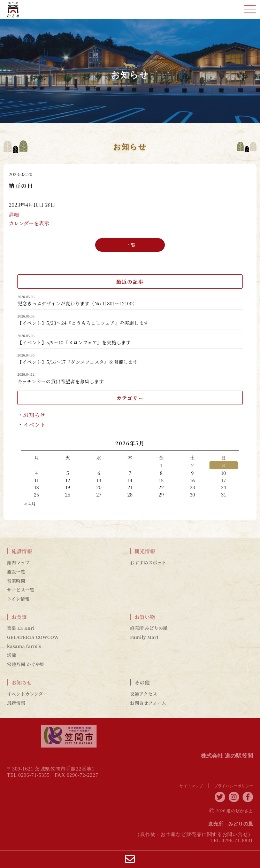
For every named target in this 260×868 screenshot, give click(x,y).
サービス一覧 (21, 590)
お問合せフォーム (148, 703)
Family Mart (144, 637)
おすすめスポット (148, 563)
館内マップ (18, 563)
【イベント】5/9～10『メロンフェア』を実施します (74, 343)
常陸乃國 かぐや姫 (26, 664)
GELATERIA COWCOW (33, 637)
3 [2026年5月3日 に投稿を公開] (223, 465)
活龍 (12, 655)
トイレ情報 (18, 599)
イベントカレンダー (27, 694)
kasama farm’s (24, 646)
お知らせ (34, 415)
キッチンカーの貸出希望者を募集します (61, 382)
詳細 (14, 215)
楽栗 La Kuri (21, 628)
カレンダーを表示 (29, 224)
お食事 (19, 617)
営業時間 (16, 581)
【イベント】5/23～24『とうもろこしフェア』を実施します (83, 323)
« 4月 (30, 503)
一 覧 (130, 244)
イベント (34, 425)
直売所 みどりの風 (149, 628)
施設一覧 (16, 572)
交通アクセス (144, 694)
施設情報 (22, 551)
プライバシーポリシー (234, 786)
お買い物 (145, 617)
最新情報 (16, 703)
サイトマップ (191, 786)
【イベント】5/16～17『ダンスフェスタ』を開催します (78, 362)
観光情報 (145, 551)
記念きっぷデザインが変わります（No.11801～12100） (77, 304)
